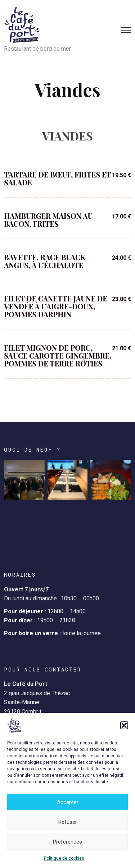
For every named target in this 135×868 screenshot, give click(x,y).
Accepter (68, 802)
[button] (124, 725)
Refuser (68, 822)
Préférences (67, 842)
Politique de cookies (64, 858)
